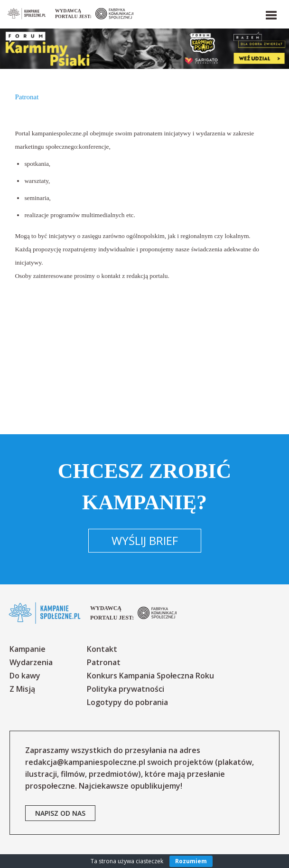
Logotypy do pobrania (127, 702)
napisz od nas (60, 813)
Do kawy (25, 676)
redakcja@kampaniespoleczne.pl (85, 762)
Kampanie (28, 649)
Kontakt (102, 649)
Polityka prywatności (126, 689)
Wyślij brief (145, 540)
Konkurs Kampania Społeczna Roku (150, 676)
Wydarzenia (31, 662)
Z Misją (22, 689)
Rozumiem (191, 861)
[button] (270, 13)
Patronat (104, 662)
